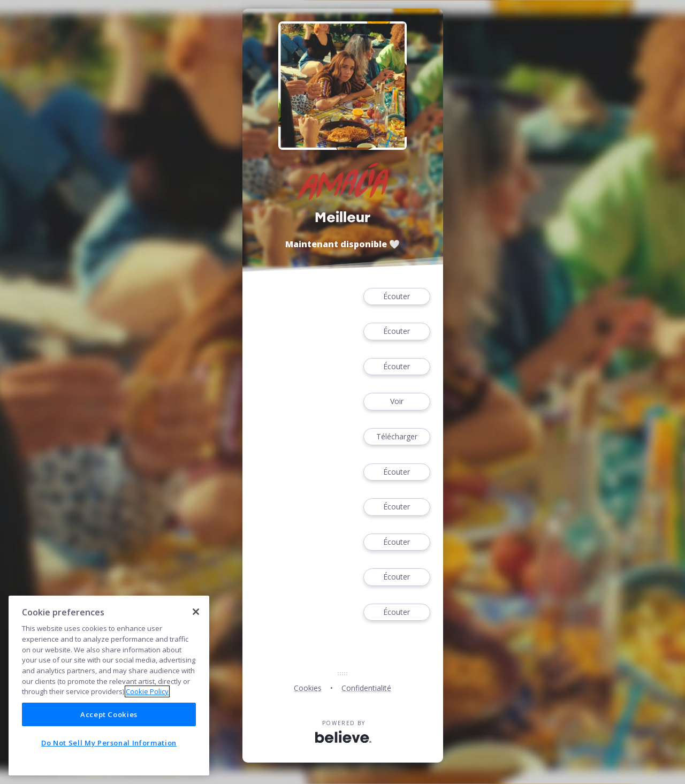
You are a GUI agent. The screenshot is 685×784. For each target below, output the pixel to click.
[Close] (196, 612)
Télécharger (397, 437)
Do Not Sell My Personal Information (109, 743)
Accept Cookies (109, 714)
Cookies (308, 688)
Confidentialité (366, 688)
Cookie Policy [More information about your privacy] (147, 691)
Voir (397, 402)
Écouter (397, 297)
